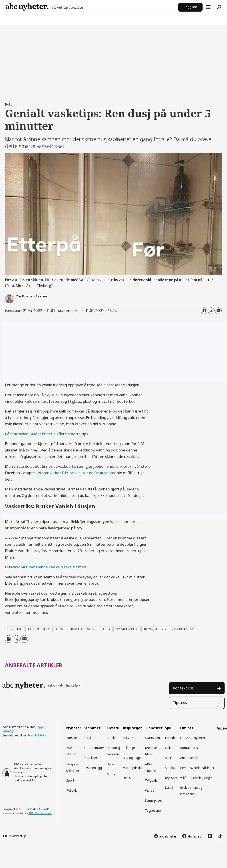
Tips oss (180, 702)
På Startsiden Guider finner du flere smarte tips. (47, 434)
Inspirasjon (133, 728)
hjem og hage (81, 629)
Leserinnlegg (93, 768)
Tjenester (154, 728)
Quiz (168, 748)
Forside (72, 738)
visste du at (183, 629)
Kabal (169, 788)
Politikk (71, 790)
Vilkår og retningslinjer (196, 778)
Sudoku (170, 768)
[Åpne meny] (208, 7)
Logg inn (190, 7)
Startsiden (152, 738)
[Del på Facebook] (204, 311)
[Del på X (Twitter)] (211, 311)
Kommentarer (94, 748)
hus (59, 629)
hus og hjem (39, 629)
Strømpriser (154, 800)
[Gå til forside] (45, 7)
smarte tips (127, 629)
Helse (111, 764)
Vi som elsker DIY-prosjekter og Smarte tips (76, 473)
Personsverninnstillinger (197, 768)
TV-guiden (152, 780)
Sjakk (169, 758)
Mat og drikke (133, 768)
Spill (169, 728)
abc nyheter (168, 836)
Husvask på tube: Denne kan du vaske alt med (45, 567)
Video (222, 728)
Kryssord (171, 778)
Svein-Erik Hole (37, 735)
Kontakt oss (183, 688)
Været (149, 790)
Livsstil (113, 728)
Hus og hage (132, 758)
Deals (127, 778)
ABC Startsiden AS (40, 813)
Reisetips (129, 748)
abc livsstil (195, 836)
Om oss (187, 728)
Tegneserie (153, 810)
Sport (70, 780)
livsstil (15, 629)
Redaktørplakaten (31, 768)
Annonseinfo (189, 758)
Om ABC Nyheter (193, 738)
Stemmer (92, 728)
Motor (111, 774)
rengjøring (155, 629)
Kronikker (90, 758)
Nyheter (74, 728)
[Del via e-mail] (218, 311)
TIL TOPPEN (12, 836)
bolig (105, 629)
